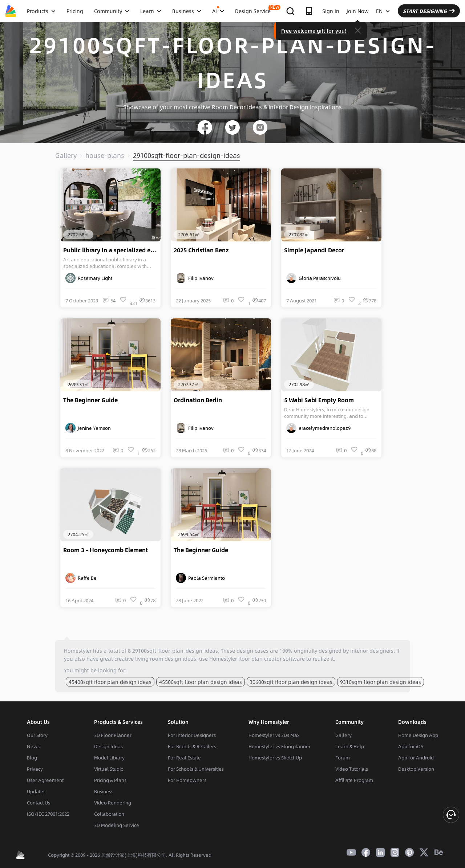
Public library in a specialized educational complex (112, 250)
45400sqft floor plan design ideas (110, 682)
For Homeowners (187, 780)
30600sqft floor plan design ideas (291, 682)
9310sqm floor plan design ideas (381, 682)
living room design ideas (166, 659)
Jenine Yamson (88, 428)
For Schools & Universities (196, 769)
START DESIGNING (429, 11)
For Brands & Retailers (192, 746)
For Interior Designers (192, 735)
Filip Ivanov (195, 278)
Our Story (37, 735)
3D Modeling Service (117, 825)
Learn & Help (350, 746)
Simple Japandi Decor (314, 250)
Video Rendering (113, 803)
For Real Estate (184, 758)
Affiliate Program (354, 780)
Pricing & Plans (110, 780)
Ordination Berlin (198, 400)
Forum (343, 758)
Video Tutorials (352, 769)
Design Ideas (108, 746)
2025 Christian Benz (201, 250)
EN (383, 11)
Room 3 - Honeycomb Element (106, 550)
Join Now (358, 11)
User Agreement (45, 780)
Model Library (109, 758)
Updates (36, 791)
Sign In (331, 11)
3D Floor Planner (113, 735)
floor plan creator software (272, 659)
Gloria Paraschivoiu (314, 278)
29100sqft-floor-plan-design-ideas (187, 155)
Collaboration (109, 814)
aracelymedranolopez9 (318, 428)
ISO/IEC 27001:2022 (48, 814)
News (33, 746)
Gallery (66, 155)
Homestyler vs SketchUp (275, 758)
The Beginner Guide (90, 400)
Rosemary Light (89, 278)
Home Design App (418, 735)
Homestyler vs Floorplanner (280, 746)
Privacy (35, 769)
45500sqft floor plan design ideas (201, 682)
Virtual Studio (109, 769)
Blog (32, 758)
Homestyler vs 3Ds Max (274, 735)
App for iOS (411, 746)
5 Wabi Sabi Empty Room (319, 400)
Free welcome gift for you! (314, 30)
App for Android (416, 758)
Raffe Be (81, 578)
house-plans (105, 155)
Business (104, 791)
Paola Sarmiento (200, 578)
